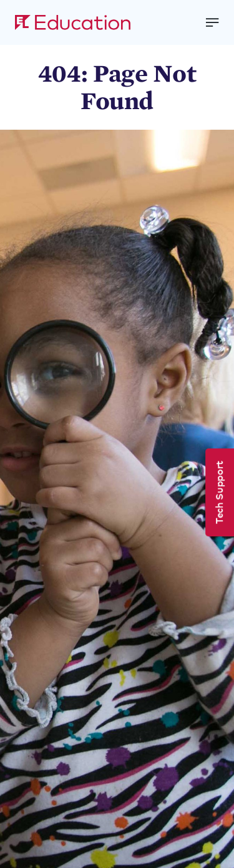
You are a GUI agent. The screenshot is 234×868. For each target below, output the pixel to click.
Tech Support (218, 492)
